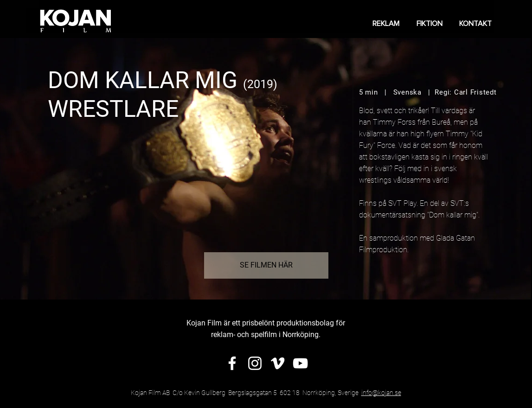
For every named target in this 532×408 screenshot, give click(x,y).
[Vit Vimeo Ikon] (278, 363)
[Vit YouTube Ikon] (300, 363)
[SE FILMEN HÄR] (266, 265)
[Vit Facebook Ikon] (232, 363)
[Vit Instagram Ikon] (255, 363)
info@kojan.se (381, 393)
